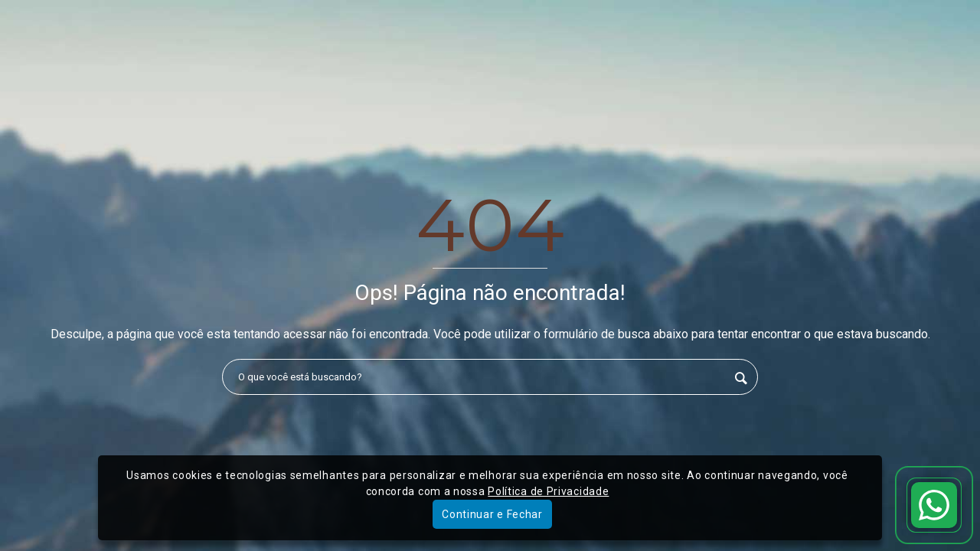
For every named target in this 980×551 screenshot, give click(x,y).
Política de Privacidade (548, 491)
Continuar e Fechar (492, 514)
